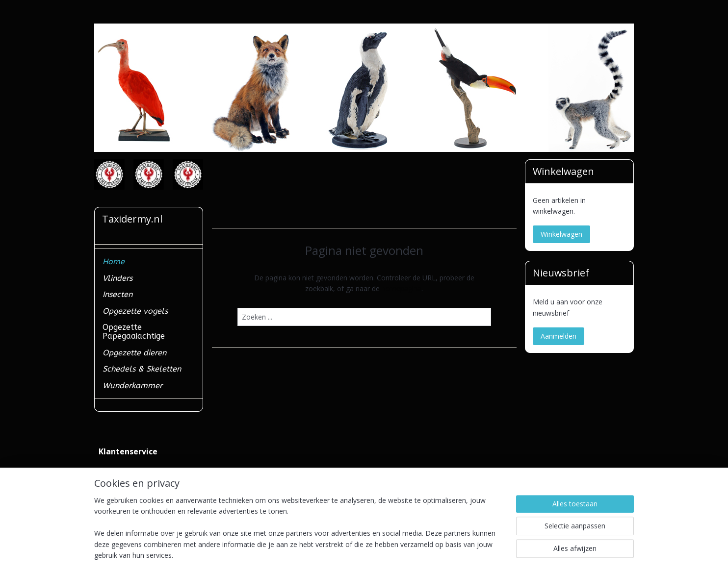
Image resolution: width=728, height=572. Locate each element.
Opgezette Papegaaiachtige (134, 332)
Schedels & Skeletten (142, 369)
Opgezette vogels (135, 311)
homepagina (402, 288)
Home (114, 261)
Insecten (117, 294)
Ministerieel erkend (129, 492)
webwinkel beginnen (384, 554)
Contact (111, 470)
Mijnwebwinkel (470, 554)
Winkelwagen (561, 234)
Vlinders (117, 278)
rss (347, 554)
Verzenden (115, 481)
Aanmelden (559, 336)
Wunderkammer (132, 385)
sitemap (326, 554)
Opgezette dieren (134, 353)
